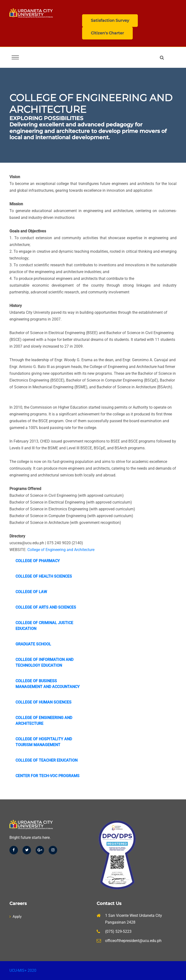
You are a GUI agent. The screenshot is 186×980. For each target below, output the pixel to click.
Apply (15, 917)
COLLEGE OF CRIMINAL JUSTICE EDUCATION (44, 626)
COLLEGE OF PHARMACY (38, 561)
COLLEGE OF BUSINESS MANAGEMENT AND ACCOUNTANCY (48, 684)
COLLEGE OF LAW (31, 592)
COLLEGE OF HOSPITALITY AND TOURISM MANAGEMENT (44, 742)
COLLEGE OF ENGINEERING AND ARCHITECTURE (44, 721)
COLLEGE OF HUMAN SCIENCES (43, 702)
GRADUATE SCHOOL (33, 644)
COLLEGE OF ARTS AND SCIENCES (46, 607)
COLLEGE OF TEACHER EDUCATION (46, 760)
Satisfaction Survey (110, 20)
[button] (163, 57)
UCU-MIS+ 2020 (23, 970)
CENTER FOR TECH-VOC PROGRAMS (47, 776)
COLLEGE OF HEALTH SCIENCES (44, 576)
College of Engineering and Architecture (61, 550)
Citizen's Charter (107, 33)
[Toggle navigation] (15, 57)
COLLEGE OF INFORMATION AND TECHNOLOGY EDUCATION (44, 662)
